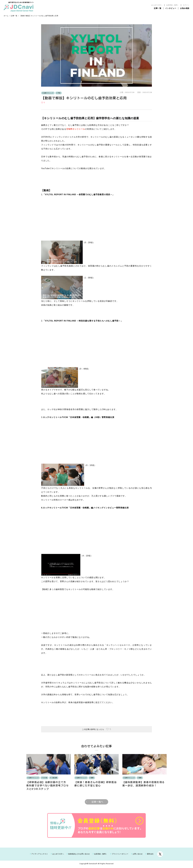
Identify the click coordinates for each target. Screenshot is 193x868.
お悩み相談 (185, 8)
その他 (45, 778)
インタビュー (171, 8)
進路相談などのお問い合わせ (79, 855)
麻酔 (92, 778)
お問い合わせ (138, 855)
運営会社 (150, 855)
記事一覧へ (97, 803)
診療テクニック (49, 93)
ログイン (186, 5)
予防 (59, 93)
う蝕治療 (54, 778)
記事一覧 (158, 8)
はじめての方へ (157, 5)
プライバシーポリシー (120, 855)
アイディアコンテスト (40, 855)
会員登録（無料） (173, 5)
